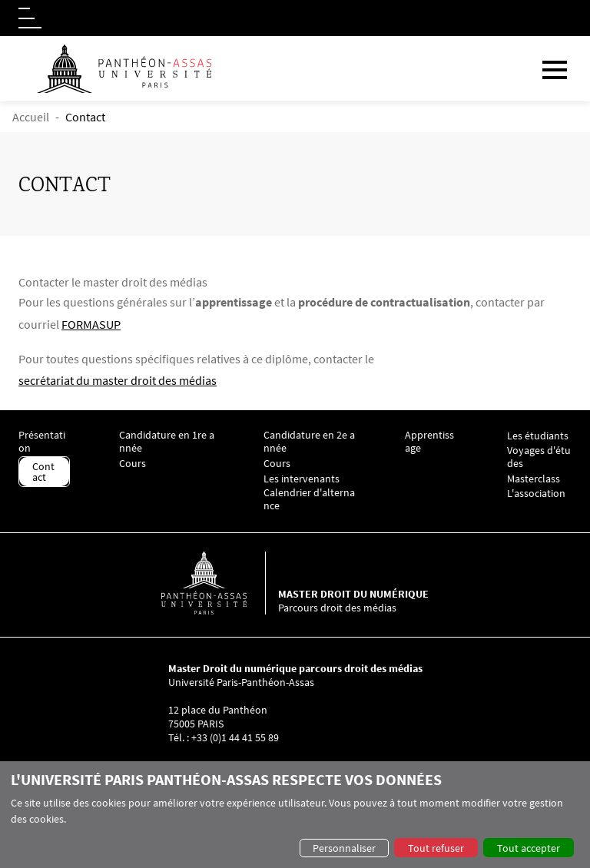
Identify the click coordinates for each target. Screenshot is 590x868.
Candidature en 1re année (167, 442)
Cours (133, 464)
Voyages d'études (539, 457)
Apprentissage (429, 442)
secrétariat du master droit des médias (118, 380)
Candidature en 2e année (309, 442)
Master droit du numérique (353, 594)
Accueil (31, 117)
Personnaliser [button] (344, 848)
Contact (43, 472)
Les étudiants (538, 436)
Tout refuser (436, 848)
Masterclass (534, 479)
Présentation (42, 442)
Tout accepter (529, 848)
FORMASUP (91, 324)
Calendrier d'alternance (309, 499)
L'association (536, 494)
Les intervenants (302, 479)
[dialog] (295, 815)
